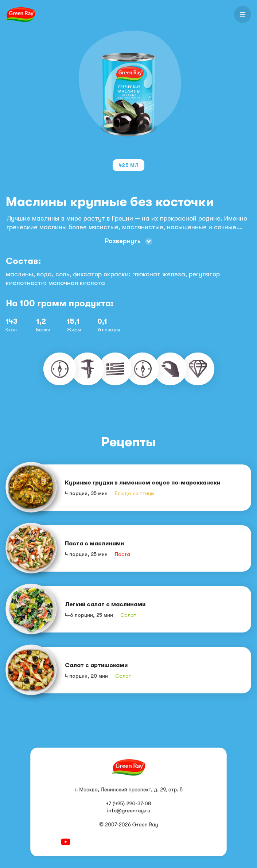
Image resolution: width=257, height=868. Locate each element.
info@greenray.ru (128, 811)
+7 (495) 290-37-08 (129, 803)
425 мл (128, 165)
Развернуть (123, 241)
